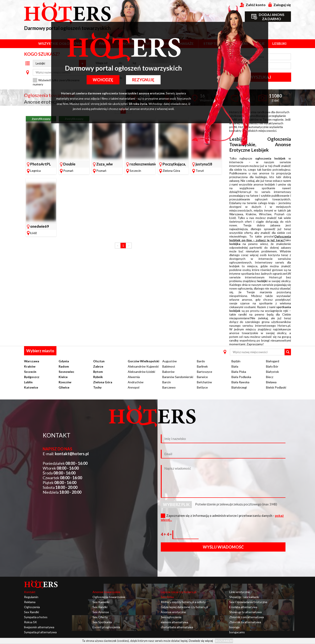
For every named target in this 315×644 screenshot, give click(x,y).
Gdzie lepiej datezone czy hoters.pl (184, 607)
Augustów (170, 361)
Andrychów (136, 382)
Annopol (134, 387)
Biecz (270, 377)
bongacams (237, 632)
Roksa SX (30, 622)
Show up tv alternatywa (245, 612)
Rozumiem (224, 641)
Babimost (169, 366)
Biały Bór (272, 366)
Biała (235, 366)
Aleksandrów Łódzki (141, 372)
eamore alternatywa (174, 622)
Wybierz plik (176, 505)
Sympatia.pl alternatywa (40, 632)
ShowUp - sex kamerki (244, 597)
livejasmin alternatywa (39, 627)
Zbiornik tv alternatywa (245, 622)
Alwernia (134, 377)
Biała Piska (239, 372)
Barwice (202, 377)
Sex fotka (167, 597)
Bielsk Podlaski (276, 387)
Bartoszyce (205, 372)
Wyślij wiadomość (223, 547)
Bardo (201, 361)
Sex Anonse (101, 612)
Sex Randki (31, 612)
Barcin (167, 382)
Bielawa (271, 382)
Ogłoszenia (32, 607)
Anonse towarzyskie (106, 592)
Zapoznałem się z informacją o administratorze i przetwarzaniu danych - (222, 518)
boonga (234, 627)
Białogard (273, 361)
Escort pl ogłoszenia (106, 627)
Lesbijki (279, 43)
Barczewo (169, 387)
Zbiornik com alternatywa (247, 617)
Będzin (236, 361)
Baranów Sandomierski (178, 377)
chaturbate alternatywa (177, 627)
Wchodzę (103, 80)
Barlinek (202, 366)
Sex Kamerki (101, 602)
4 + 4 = (167, 534)
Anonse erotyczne (173, 612)
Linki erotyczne (240, 592)
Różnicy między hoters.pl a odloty (183, 602)
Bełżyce (202, 387)
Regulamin (31, 597)
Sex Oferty (100, 617)
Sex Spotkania (102, 622)
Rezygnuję (144, 80)
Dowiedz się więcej (201, 641)
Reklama (30, 602)
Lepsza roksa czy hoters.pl (178, 592)
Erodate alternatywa (243, 607)
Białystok (272, 372)
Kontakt (30, 592)
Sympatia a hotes (36, 617)
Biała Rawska (240, 382)
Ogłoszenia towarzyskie (109, 597)
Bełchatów (204, 382)
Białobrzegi (239, 387)
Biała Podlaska (241, 377)
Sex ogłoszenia (171, 617)
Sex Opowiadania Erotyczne (248, 602)
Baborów (168, 372)
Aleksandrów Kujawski (143, 366)
